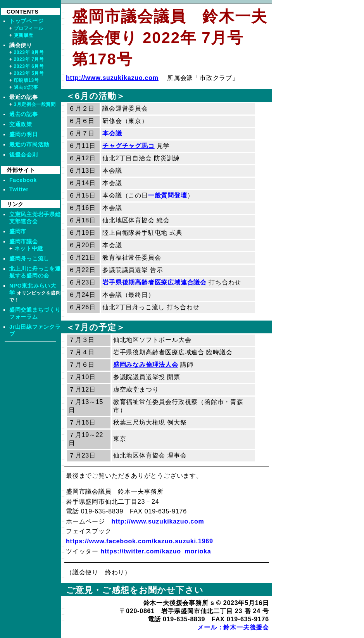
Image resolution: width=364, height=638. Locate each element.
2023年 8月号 (29, 52)
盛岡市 (18, 231)
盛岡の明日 (24, 134)
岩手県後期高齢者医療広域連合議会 (154, 282)
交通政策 (21, 124)
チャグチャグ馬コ (128, 146)
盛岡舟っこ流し (29, 258)
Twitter (19, 189)
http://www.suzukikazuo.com (112, 78)
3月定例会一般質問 (35, 104)
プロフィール (29, 28)
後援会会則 (24, 154)
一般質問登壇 (168, 195)
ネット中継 (29, 248)
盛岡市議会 (24, 241)
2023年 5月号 (29, 73)
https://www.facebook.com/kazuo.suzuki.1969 (140, 541)
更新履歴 (24, 35)
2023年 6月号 (29, 66)
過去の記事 (26, 87)
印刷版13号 (27, 80)
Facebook (23, 180)
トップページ (26, 21)
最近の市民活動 (29, 144)
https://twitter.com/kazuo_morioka (156, 551)
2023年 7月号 (29, 59)
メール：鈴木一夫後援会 (233, 627)
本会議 (112, 133)
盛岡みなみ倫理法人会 (146, 365)
